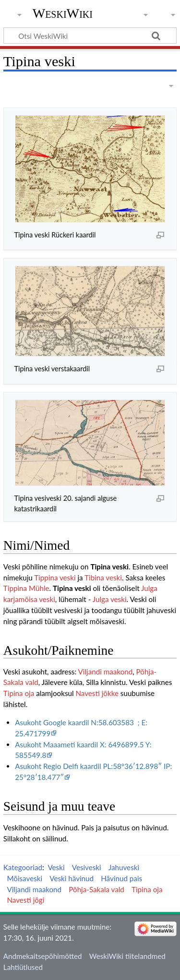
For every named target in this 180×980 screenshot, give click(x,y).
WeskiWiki (63, 13)
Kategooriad (23, 867)
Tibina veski (103, 578)
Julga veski (110, 599)
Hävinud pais (121, 878)
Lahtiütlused (23, 967)
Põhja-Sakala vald (96, 889)
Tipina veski (109, 567)
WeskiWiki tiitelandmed (127, 956)
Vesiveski (87, 867)
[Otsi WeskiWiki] (90, 35)
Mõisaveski (24, 878)
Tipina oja (19, 693)
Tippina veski (56, 578)
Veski (56, 867)
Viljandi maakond (106, 672)
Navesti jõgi (25, 900)
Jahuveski (124, 867)
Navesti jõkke (97, 693)
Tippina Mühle (26, 588)
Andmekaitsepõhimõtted (43, 956)
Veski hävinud (72, 878)
